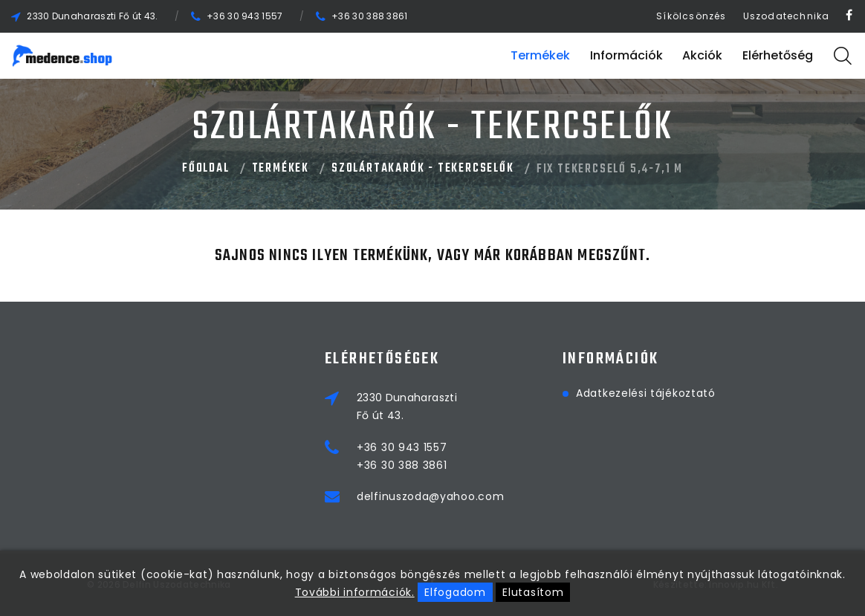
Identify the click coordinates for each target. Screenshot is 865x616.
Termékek (540, 55)
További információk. (355, 592)
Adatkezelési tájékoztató (646, 393)
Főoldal (206, 169)
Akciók (702, 55)
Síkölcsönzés (691, 16)
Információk (626, 55)
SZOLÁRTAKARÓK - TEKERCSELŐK (423, 169)
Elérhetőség (778, 55)
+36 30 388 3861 (370, 16)
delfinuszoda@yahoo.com (430, 496)
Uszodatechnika (787, 16)
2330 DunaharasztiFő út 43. (407, 406)
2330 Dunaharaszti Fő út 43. (92, 16)
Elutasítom (533, 592)
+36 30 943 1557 (245, 16)
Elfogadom (455, 592)
